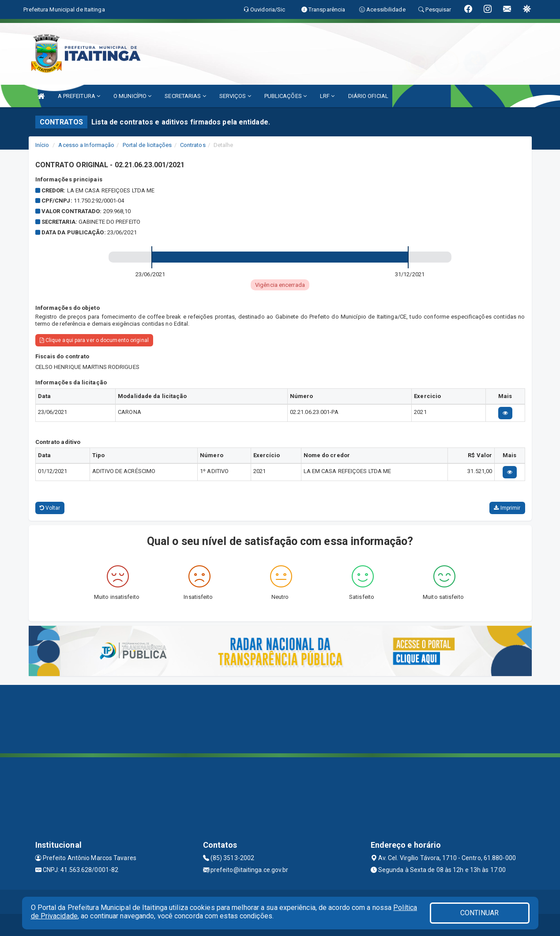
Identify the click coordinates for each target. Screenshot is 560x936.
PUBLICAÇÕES (286, 96)
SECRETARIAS (185, 96)
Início (42, 145)
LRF (327, 96)
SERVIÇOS (235, 96)
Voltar (50, 508)
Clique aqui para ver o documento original (94, 340)
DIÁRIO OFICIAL (368, 96)
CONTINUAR (480, 913)
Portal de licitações (147, 145)
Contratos (193, 145)
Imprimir (507, 508)
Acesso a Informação (86, 145)
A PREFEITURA (79, 96)
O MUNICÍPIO (132, 96)
